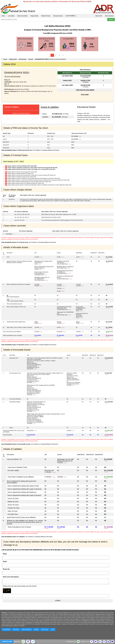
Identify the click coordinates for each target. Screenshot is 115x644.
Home (3, 16)
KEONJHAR (23, 59)
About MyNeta (109, 16)
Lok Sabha (11, 16)
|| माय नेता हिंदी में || (71, 16)
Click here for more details (85, 90)
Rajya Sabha (34, 16)
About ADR (99, 16)
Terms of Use (45, 629)
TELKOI (31, 59)
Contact (36, 629)
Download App (71, 642)
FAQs (53, 629)
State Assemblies (23, 16)
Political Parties (46, 16)
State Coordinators (27, 629)
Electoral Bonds (58, 16)
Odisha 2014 (13, 59)
